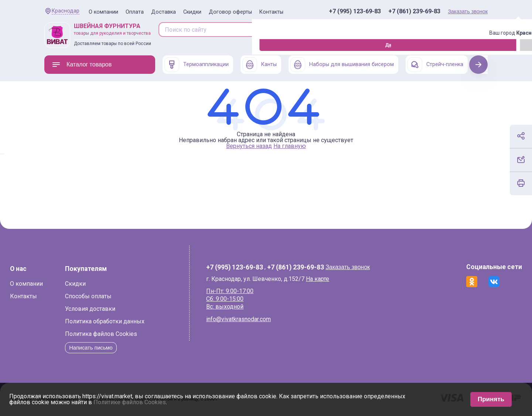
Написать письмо (127, 348)
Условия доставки (125, 309)
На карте (328, 279)
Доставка (163, 12)
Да (46, 45)
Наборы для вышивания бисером (342, 65)
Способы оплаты (123, 296)
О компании (103, 12)
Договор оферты (230, 12)
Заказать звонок (468, 11)
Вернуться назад (249, 146)
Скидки (192, 12)
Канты (260, 65)
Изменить (85, 45)
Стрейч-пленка (435, 65)
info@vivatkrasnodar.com (249, 319)
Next (479, 64)
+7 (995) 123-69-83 (355, 11)
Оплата (135, 12)
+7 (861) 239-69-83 (414, 11)
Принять (491, 399)
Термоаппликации (197, 65)
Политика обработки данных (139, 321)
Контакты (271, 12)
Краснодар (66, 11)
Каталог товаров (82, 65)
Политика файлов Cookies (135, 334)
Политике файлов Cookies (130, 402)
